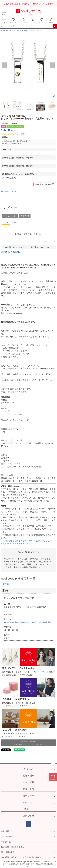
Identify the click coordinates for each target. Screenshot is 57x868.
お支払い (29, 769)
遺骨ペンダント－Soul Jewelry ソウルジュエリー (24, 30)
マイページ (24, 20)
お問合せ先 (29, 789)
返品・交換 (29, 782)
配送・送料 (29, 776)
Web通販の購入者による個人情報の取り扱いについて (24, 857)
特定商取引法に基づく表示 (13, 847)
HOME (4, 20)
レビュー (42, 20)
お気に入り (13, 20)
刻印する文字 (6, 150)
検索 (55, 26)
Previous (4, 65)
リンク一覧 (6, 842)
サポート (29, 809)
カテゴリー (29, 796)
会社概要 (5, 831)
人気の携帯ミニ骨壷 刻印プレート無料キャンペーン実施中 (29, 4)
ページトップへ (53, 762)
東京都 (6, 584)
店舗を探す (52, 20)
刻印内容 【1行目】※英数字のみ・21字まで (17, 158)
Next (53, 65)
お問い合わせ (7, 836)
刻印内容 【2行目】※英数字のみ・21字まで (17, 166)
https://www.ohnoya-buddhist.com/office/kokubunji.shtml (28, 622)
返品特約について (9, 191)
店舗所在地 (29, 816)
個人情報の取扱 (8, 852)
